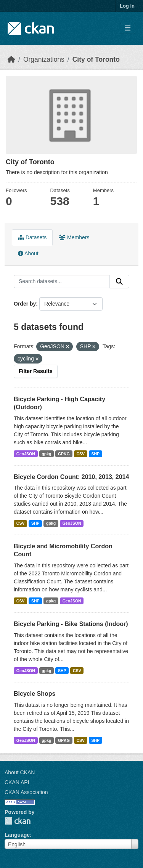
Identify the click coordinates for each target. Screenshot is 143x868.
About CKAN (20, 772)
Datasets (32, 237)
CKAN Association (26, 792)
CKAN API (17, 782)
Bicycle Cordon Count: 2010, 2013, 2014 (71, 477)
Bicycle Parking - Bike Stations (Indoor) (71, 624)
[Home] (11, 59)
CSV (80, 454)
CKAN (18, 821)
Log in (127, 6)
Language (17, 835)
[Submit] (119, 282)
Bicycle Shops (35, 694)
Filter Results (36, 371)
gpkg (46, 454)
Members (74, 237)
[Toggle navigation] (128, 28)
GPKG (64, 454)
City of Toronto (96, 59)
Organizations (44, 59)
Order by (25, 304)
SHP (96, 454)
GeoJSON (26, 454)
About (28, 253)
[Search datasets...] (62, 282)
